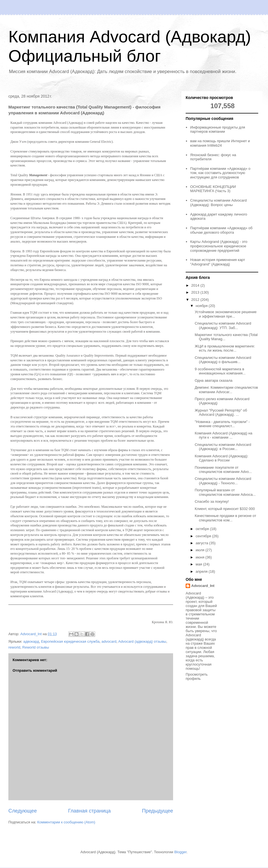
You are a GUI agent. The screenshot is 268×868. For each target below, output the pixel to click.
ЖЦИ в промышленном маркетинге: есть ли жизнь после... (225, 348)
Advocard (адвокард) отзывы (142, 641)
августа (202, 543)
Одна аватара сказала (213, 380)
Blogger (180, 852)
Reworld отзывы (36, 647)
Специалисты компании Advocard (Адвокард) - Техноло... (223, 481)
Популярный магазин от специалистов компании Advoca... (225, 492)
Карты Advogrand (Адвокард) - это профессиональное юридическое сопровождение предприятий (219, 246)
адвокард (31, 641)
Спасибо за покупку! (212, 501)
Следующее (23, 811)
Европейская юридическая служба (70, 641)
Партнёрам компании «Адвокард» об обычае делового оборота (221, 230)
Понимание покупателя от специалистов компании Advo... (223, 470)
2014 (196, 285)
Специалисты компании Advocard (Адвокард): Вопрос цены (218, 203)
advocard (109, 641)
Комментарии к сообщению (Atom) (66, 822)
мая (199, 564)
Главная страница (89, 811)
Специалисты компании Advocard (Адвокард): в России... (223, 447)
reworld (14, 647)
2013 (196, 292)
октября (203, 529)
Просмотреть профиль (197, 676)
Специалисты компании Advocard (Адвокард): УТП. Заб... (223, 326)
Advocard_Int (203, 586)
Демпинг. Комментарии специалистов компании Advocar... (226, 390)
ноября (202, 306)
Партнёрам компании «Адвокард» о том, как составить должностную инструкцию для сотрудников (220, 173)
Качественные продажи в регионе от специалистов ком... (225, 518)
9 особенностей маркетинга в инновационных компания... (220, 371)
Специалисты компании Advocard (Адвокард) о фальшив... (223, 360)
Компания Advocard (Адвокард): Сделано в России (221, 458)
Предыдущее (158, 811)
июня (201, 557)
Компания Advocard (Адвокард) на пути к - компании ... (223, 435)
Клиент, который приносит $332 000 (225, 509)
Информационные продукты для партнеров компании (218, 130)
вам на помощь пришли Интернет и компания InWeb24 (220, 143)
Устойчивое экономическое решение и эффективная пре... (226, 314)
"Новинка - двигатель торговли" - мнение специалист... (222, 424)
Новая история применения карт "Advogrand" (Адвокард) (218, 262)
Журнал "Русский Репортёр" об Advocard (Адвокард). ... (221, 413)
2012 (196, 300)
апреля (202, 571)
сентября (204, 536)
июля (201, 550)
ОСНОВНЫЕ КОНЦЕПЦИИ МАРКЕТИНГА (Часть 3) (213, 189)
